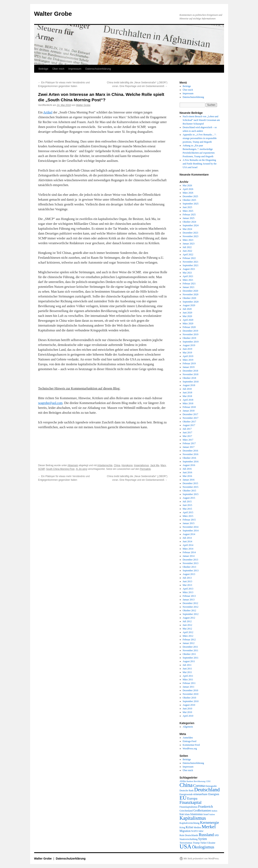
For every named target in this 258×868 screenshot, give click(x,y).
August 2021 (189, 269)
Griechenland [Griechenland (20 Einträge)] (186, 811)
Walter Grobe (53, 14)
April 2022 (188, 254)
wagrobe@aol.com (50, 403)
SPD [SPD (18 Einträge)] (217, 835)
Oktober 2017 (189, 422)
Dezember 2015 (190, 483)
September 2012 (191, 614)
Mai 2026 (187, 185)
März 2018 (188, 403)
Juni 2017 (187, 432)
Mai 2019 (187, 353)
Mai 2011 (187, 672)
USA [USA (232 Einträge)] (186, 846)
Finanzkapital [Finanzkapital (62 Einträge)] (191, 802)
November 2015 (191, 487)
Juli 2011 (187, 665)
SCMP (42, 469)
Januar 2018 (188, 411)
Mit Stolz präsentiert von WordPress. (201, 859)
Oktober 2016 (189, 458)
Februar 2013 (189, 596)
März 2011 (188, 680)
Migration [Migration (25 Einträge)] (185, 831)
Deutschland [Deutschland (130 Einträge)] (207, 790)
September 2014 (191, 531)
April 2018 (188, 400)
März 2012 (188, 636)
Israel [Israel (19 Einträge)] (206, 814)
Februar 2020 (189, 327)
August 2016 (189, 465)
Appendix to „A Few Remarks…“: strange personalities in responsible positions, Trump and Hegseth (200, 138)
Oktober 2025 (189, 200)
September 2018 (191, 382)
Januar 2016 (188, 480)
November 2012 (191, 607)
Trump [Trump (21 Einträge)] (196, 843)
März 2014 (188, 549)
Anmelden (188, 738)
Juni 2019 (187, 349)
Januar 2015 (188, 523)
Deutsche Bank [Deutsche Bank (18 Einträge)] (187, 791)
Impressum (75, 69)
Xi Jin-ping (81, 469)
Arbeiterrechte (105, 465)
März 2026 (188, 193)
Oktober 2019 (189, 338)
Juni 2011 (187, 669)
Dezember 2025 (190, 196)
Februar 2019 (189, 363)
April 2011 (188, 676)
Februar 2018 (189, 407)
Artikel (48, 112)
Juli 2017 (187, 429)
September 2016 (191, 462)
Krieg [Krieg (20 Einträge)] (182, 827)
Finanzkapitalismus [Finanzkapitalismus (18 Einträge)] (189, 807)
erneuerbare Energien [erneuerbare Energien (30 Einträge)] (206, 794)
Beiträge (43, 69)
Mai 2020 (187, 316)
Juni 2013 (187, 581)
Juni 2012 (187, 625)
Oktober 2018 (189, 378)
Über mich (58, 69)
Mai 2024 (187, 229)
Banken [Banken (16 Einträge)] (190, 781)
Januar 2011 (188, 687)
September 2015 (191, 494)
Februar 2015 (189, 520)
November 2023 (191, 236)
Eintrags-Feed (189, 741)
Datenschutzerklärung (98, 69)
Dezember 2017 (190, 414)
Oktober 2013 (189, 567)
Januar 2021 (188, 287)
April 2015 (188, 512)
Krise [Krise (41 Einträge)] (189, 827)
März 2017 (188, 440)
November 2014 (191, 527)
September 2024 (191, 225)
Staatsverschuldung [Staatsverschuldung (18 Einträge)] (189, 839)
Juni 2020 (187, 313)
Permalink (145, 469)
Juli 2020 (187, 309)
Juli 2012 (187, 621)
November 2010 (191, 694)
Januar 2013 (188, 600)
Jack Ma (155, 465)
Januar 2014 (188, 556)
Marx (163, 465)
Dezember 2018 (190, 371)
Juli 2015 (187, 502)
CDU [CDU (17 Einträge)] (208, 781)
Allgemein (73, 465)
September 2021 (191, 265)
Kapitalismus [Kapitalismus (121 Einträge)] (193, 818)
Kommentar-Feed (191, 745)
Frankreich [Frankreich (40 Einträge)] (206, 807)
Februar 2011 (189, 683)
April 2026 (188, 189)
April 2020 (188, 320)
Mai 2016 (187, 476)
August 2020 (189, 305)
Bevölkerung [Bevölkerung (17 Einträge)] (200, 781)
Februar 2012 (189, 640)
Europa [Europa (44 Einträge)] (192, 798)
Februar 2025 (189, 215)
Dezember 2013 (190, 560)
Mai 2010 (187, 712)
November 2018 (191, 374)
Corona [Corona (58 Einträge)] (199, 786)
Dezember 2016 (190, 451)
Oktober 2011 (189, 654)
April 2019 (188, 356)
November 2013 (191, 563)
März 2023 (188, 240)
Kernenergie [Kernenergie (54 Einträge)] (210, 822)
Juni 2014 (187, 541)
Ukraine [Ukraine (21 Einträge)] (211, 843)
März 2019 (188, 360)
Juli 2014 (187, 538)
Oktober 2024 (189, 222)
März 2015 (188, 516)
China (117, 465)
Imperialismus (141, 465)
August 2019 (189, 345)
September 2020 (191, 302)
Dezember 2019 (190, 331)
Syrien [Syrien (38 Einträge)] (203, 839)
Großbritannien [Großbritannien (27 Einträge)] (202, 810)
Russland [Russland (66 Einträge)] (206, 835)
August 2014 (189, 534)
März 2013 (188, 592)
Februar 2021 (189, 284)
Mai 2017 (187, 436)
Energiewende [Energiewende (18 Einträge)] (186, 794)
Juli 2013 (187, 578)
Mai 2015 (187, 509)
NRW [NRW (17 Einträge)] (201, 831)
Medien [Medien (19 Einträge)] (197, 827)
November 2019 (191, 334)
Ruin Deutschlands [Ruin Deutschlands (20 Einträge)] (189, 835)
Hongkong (127, 465)
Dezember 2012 (190, 603)
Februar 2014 (189, 552)
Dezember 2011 (190, 647)
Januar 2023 (188, 244)
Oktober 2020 (189, 298)
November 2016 (191, 454)
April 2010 (188, 716)
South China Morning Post (60, 469)
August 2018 (189, 385)
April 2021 (188, 276)
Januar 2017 (188, 447)
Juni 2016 (187, 472)
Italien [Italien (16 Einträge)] (212, 814)
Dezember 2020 (190, 291)
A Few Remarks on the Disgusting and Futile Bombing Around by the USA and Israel (200, 164)
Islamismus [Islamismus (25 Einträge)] (197, 814)
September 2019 (191, 342)
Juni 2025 (187, 207)
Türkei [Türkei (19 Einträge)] (203, 843)
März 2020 (188, 324)
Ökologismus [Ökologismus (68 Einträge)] (203, 847)
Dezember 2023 (190, 233)
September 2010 (191, 701)
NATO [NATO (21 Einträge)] (194, 831)
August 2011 (189, 661)
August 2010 (189, 705)
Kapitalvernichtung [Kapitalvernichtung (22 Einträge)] (190, 823)
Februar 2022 (189, 258)
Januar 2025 (188, 218)
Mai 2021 (187, 273)
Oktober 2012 (189, 610)
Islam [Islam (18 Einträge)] (187, 814)
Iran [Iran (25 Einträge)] (182, 814)
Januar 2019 (188, 367)
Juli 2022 (187, 247)
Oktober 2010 (189, 698)
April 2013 (188, 589)
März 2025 (188, 211)
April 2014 (188, 545)
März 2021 (188, 280)
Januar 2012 (188, 643)
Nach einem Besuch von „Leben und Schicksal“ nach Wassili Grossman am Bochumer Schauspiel (201, 120)
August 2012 (189, 618)
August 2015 (189, 498)
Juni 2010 (187, 709)
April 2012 (188, 632)
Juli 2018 (187, 389)
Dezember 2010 (190, 690)
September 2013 (191, 571)
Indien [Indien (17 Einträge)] (214, 811)
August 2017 (189, 425)
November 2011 (190, 650)
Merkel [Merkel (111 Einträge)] (209, 827)
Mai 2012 (187, 629)
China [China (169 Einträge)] (186, 785)
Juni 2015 (187, 505)
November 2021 (191, 262)
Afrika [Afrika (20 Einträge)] (183, 781)
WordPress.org (190, 749)
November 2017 (191, 418)
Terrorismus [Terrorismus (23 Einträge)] (186, 843)
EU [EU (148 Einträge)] (183, 798)
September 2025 (191, 204)
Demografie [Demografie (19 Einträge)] (211, 786)
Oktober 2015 (189, 491)
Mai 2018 (187, 396)
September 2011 (191, 658)
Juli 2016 (187, 469)
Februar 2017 (189, 443)
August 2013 (189, 574)
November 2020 (191, 294)
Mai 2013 (187, 585)
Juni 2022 (187, 251)
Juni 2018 (187, 393)
